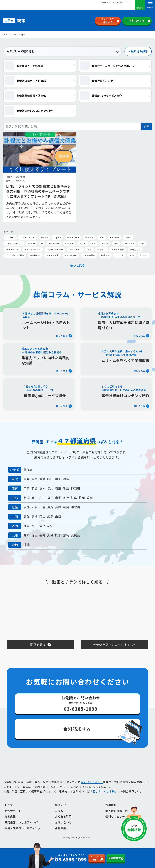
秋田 (50, 479)
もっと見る (77, 265)
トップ (9, 806)
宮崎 (66, 536)
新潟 (27, 498)
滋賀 (50, 508)
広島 (50, 517)
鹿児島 (76, 536)
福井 (50, 498)
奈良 (66, 508)
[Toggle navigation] (150, 5)
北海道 (28, 470)
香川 (34, 526)
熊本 (58, 536)
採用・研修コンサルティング (23, 829)
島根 (34, 517)
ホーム (6, 34)
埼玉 (58, 489)
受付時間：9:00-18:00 (64, 858)
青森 (27, 479)
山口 (58, 517)
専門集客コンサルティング (21, 823)
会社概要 (61, 829)
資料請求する (137, 21)
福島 (66, 479)
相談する (108, 21)
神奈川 (76, 489)
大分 (50, 536)
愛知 (90, 498)
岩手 (34, 479)
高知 (50, 526)
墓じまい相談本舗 (103, 792)
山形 (58, 479)
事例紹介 (61, 806)
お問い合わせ (63, 823)
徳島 (27, 526)
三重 (42, 508)
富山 (34, 498)
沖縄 (27, 545)
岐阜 (74, 498)
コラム (15, 34)
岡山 (42, 517)
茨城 (34, 489)
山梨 (58, 498)
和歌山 (76, 508)
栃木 (42, 489)
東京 (27, 489)
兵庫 (58, 508)
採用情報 (111, 806)
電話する (140, 6)
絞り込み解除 (139, 51)
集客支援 (10, 817)
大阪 (34, 508)
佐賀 (34, 536)
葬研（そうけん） (92, 783)
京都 (27, 508)
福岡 (27, 536)
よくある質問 (63, 817)
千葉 (66, 489)
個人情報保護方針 (117, 811)
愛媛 (42, 526)
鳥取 (27, 517)
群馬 (50, 489)
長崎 (42, 536)
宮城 (42, 479)
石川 (42, 498)
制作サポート (13, 811)
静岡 (82, 498)
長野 (66, 498)
